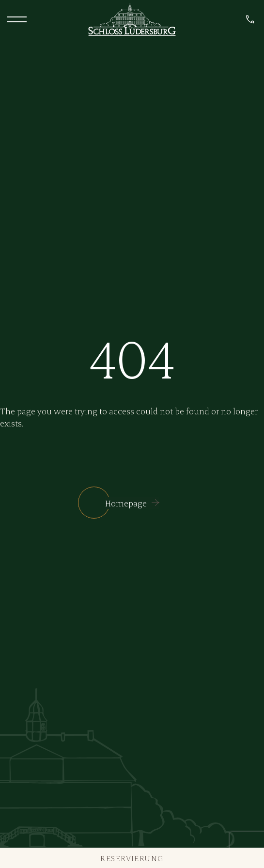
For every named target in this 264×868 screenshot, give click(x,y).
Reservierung (132, 858)
